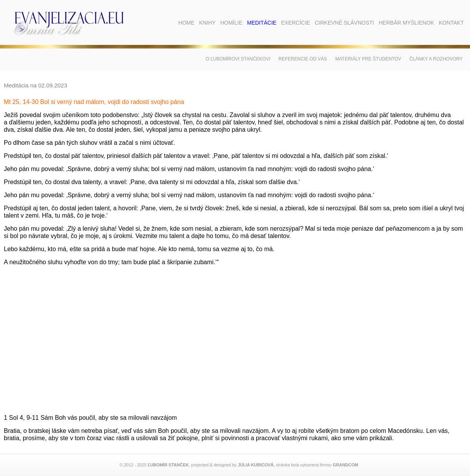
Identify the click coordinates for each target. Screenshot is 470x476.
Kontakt (451, 23)
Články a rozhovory (436, 59)
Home (186, 23)
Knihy (207, 23)
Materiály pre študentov (368, 59)
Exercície (295, 23)
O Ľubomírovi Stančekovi (238, 59)
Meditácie (262, 23)
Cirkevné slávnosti (344, 23)
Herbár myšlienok (406, 23)
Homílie (232, 23)
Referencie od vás (303, 59)
